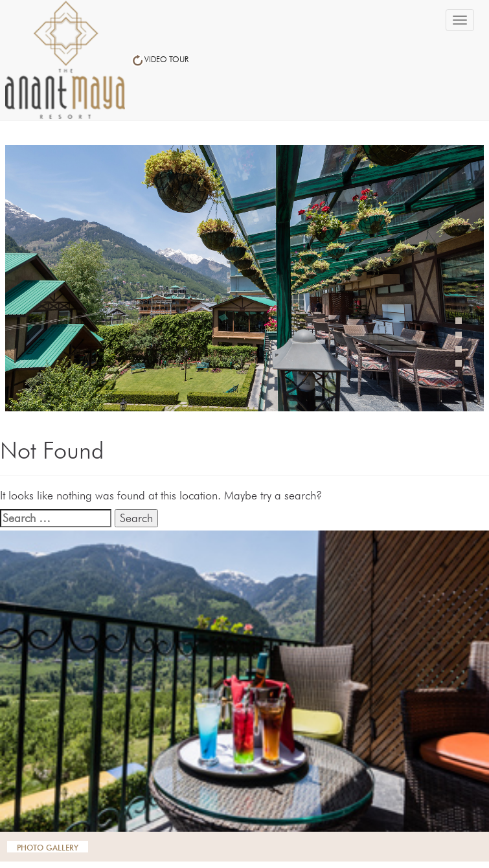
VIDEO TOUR (160, 59)
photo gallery (48, 847)
